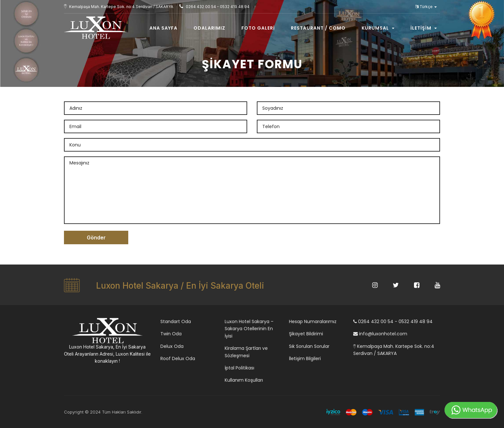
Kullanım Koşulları (244, 380)
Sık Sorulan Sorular (309, 346)
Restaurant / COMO (318, 28)
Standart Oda (176, 321)
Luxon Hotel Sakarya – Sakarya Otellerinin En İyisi (249, 329)
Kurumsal (378, 28)
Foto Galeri (258, 28)
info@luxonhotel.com (380, 334)
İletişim (424, 28)
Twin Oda (171, 334)
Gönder (96, 237)
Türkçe (426, 7)
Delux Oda (172, 346)
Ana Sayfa (163, 28)
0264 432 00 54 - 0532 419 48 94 (393, 321)
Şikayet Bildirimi (306, 334)
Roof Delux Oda (178, 358)
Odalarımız (209, 28)
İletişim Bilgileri (305, 358)
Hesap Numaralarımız (313, 321)
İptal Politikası (239, 368)
